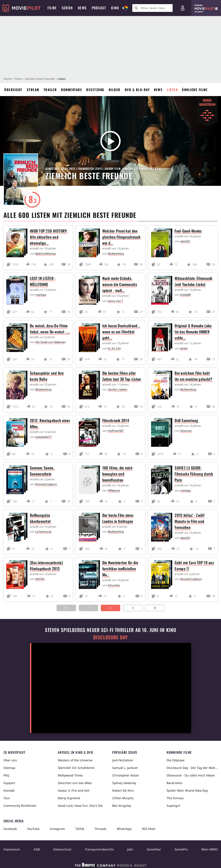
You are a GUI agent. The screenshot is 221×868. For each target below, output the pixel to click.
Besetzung (95, 90)
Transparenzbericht (99, 849)
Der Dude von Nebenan (51, 342)
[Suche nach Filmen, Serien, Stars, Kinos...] (152, 8)
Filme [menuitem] (52, 8)
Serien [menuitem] (67, 8)
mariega (41, 295)
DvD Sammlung (186, 420)
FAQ (6, 775)
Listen (172, 90)
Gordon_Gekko (118, 389)
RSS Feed (149, 829)
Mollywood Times (70, 775)
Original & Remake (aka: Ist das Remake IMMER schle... (193, 332)
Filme (18, 79)
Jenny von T (115, 301)
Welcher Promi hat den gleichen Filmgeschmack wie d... (121, 237)
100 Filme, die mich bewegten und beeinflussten (117, 474)
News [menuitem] (82, 8)
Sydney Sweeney (124, 783)
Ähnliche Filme (195, 90)
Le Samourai (43, 532)
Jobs (130, 849)
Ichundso (114, 585)
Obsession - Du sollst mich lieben (191, 775)
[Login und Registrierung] (183, 8)
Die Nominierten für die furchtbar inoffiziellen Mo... (120, 569)
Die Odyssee (176, 760)
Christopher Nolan (126, 775)
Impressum (12, 849)
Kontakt (9, 790)
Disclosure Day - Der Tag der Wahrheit (192, 768)
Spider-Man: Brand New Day (187, 790)
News (158, 90)
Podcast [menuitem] (99, 8)
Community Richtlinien (20, 806)
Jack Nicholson (123, 760)
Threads (100, 829)
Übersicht (13, 90)
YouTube (33, 829)
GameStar (154, 849)
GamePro (181, 849)
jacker (184, 348)
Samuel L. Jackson (125, 768)
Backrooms (174, 783)
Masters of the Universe (75, 760)
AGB (37, 849)
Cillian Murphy (123, 798)
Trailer (50, 90)
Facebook (10, 829)
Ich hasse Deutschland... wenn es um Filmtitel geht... (121, 332)
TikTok (80, 829)
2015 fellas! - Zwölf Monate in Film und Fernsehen (189, 521)
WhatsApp (124, 829)
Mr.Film (40, 579)
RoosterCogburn (46, 484)
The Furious (175, 798)
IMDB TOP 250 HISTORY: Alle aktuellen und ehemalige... (49, 237)
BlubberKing (116, 254)
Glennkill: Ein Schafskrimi (76, 768)
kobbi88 (185, 295)
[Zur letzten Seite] (155, 608)
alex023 (185, 241)
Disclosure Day (110, 637)
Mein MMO (209, 849)
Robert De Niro (123, 790)
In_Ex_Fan (114, 348)
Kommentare (72, 90)
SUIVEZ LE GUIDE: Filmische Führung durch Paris (194, 474)
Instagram (57, 829)
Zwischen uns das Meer (75, 783)
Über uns (10, 760)
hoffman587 (116, 431)
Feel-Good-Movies (188, 231)
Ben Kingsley (122, 806)
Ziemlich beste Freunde (40, 79)
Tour (7, 798)
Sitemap (9, 768)
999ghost (114, 490)
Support (9, 783)
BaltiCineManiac (46, 254)
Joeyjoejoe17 (44, 437)
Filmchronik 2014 (116, 420)
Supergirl (173, 806)
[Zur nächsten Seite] (133, 608)
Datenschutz (62, 849)
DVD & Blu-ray (137, 90)
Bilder (115, 90)
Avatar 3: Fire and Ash (74, 790)
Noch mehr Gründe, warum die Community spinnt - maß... (120, 284)
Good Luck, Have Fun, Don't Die (80, 806)
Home (7, 79)
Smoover (186, 431)
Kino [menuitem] (115, 8)
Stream (33, 90)
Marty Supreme (69, 798)
